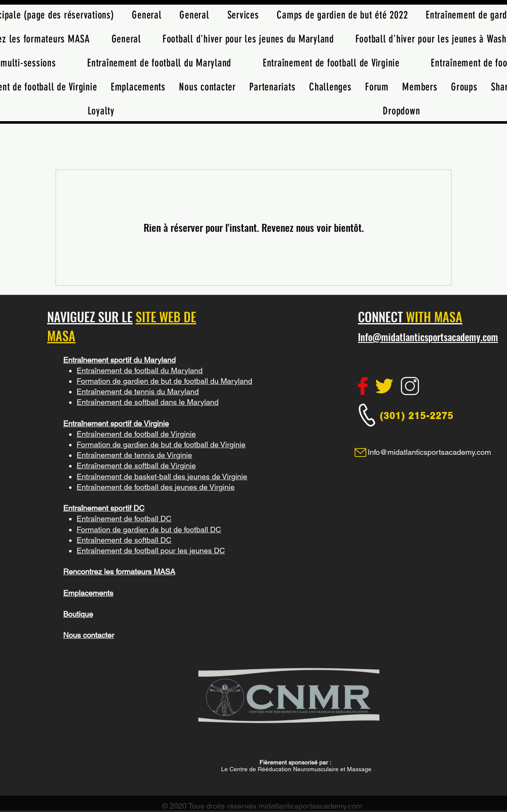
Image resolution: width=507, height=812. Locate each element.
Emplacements (88, 593)
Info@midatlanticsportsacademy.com (428, 337)
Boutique (78, 614)
